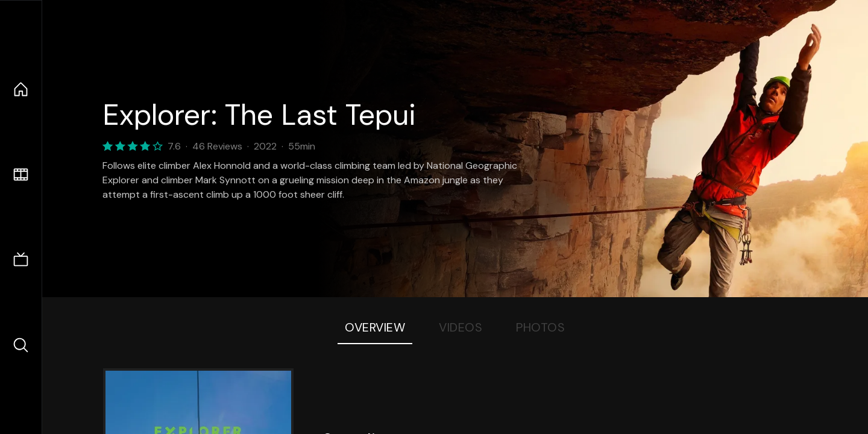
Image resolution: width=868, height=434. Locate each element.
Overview (375, 327)
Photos (540, 327)
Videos (461, 327)
